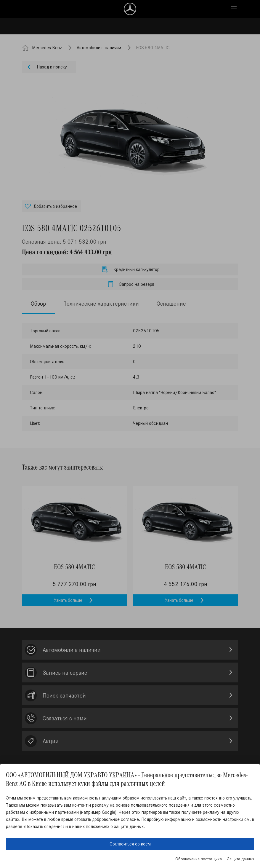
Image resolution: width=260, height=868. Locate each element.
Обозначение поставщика (199, 859)
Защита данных (241, 859)
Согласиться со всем (130, 844)
